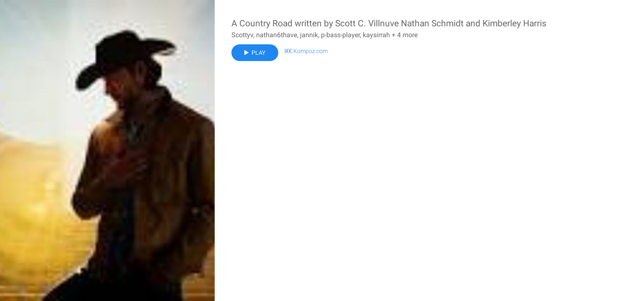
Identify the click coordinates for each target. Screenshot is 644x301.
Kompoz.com (306, 51)
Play (255, 53)
